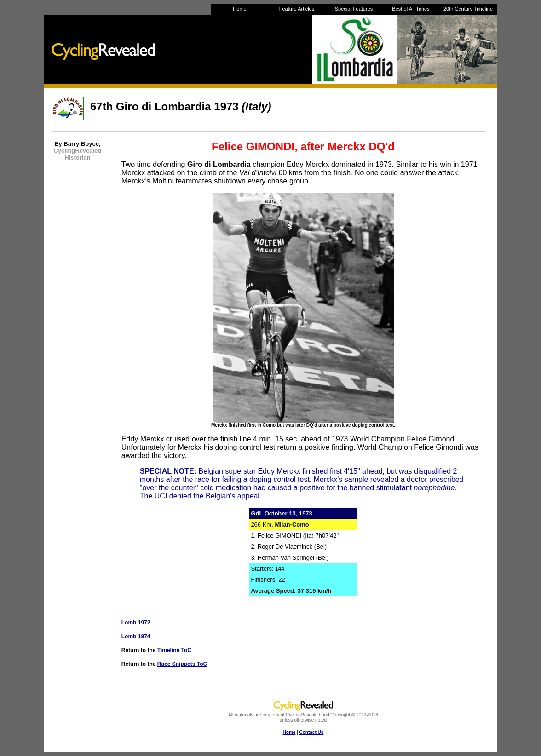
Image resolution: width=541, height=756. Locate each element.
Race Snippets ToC (182, 664)
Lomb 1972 (136, 623)
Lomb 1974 (136, 636)
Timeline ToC (174, 650)
